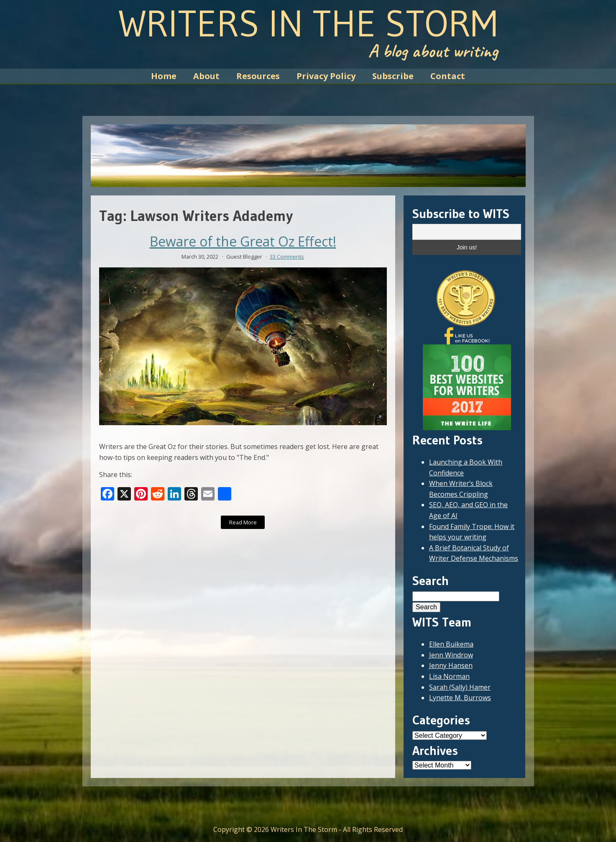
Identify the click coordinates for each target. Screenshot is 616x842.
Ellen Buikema (451, 644)
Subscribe (393, 76)
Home (164, 76)
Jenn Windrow (451, 655)
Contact (448, 76)
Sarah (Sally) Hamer (460, 687)
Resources (258, 76)
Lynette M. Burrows (460, 698)
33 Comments (287, 257)
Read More (243, 522)
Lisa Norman (449, 676)
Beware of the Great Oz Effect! (243, 241)
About (206, 76)
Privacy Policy (326, 76)
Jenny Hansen (451, 665)
